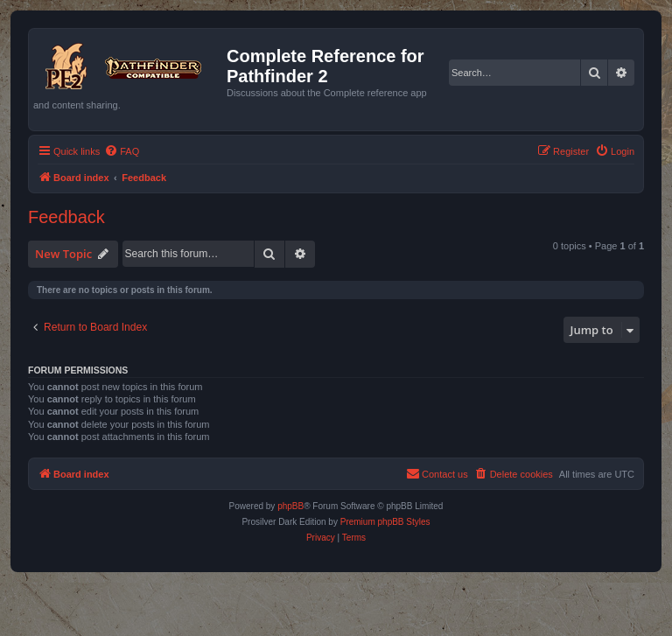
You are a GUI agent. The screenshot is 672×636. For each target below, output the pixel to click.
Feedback (66, 217)
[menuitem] (122, 151)
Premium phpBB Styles (385, 522)
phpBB (290, 506)
